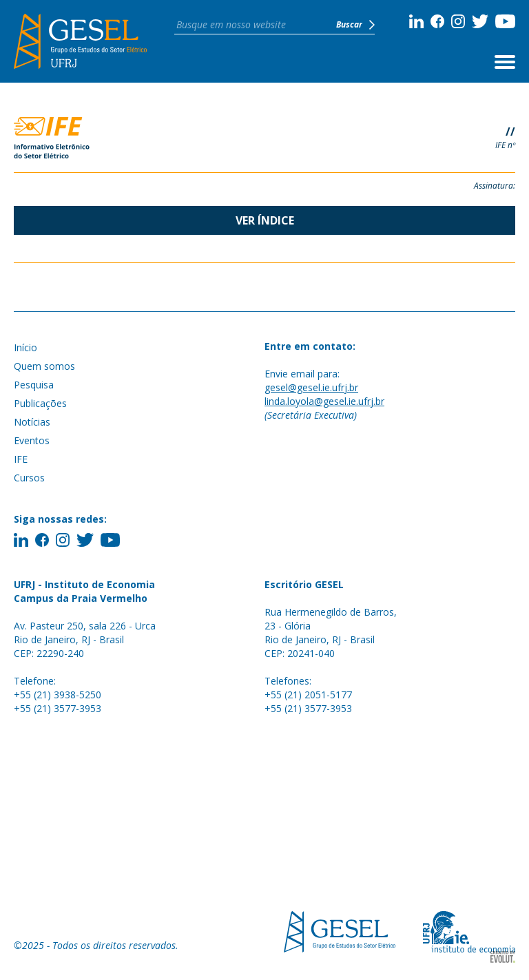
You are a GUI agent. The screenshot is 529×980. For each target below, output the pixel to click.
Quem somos (44, 366)
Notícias (32, 422)
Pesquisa (34, 385)
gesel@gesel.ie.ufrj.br (311, 387)
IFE (21, 459)
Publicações (40, 403)
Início (25, 347)
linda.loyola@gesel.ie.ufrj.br (324, 401)
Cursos (29, 478)
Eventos (32, 440)
